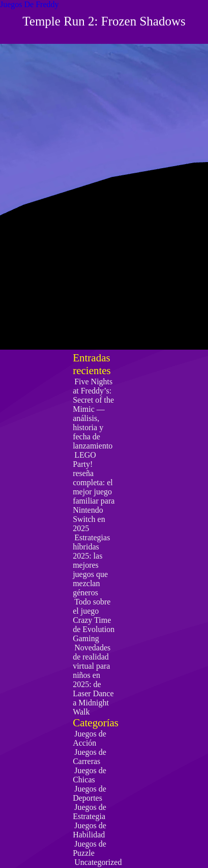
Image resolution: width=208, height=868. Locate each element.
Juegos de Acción (90, 738)
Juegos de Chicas (90, 775)
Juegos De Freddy (29, 4)
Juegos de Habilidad (90, 830)
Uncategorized (98, 862)
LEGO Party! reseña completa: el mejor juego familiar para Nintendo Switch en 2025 (94, 492)
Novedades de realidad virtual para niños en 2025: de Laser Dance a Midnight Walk (93, 680)
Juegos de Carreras (90, 757)
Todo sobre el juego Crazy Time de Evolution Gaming (94, 620)
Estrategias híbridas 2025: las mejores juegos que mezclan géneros (91, 565)
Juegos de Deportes (90, 793)
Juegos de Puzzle (90, 848)
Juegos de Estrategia (90, 812)
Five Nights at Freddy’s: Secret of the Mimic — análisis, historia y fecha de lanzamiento (93, 414)
